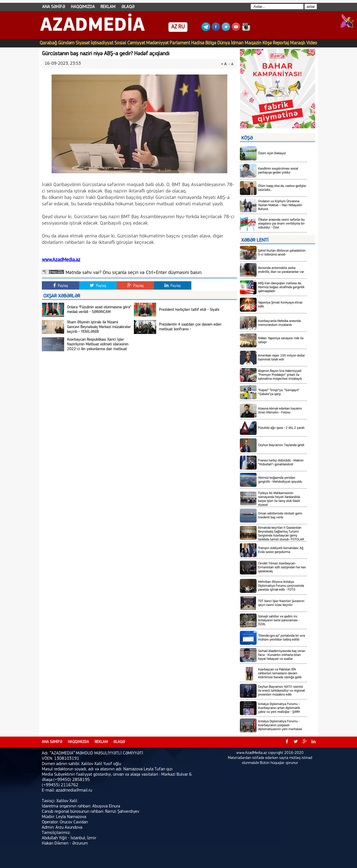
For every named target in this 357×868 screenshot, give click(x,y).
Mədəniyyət (157, 43)
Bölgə (211, 43)
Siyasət (83, 43)
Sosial (120, 43)
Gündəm (66, 43)
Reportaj (281, 43)
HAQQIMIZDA (83, 7)
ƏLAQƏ (128, 7)
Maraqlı (298, 43)
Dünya (224, 43)
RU (181, 27)
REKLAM (108, 7)
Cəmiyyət (136, 43)
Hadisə (198, 43)
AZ (174, 27)
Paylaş (61, 285)
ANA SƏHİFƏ (54, 7)
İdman (237, 43)
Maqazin (253, 43)
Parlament (180, 43)
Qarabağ (48, 43)
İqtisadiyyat (102, 43)
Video (312, 43)
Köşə (267, 43)
